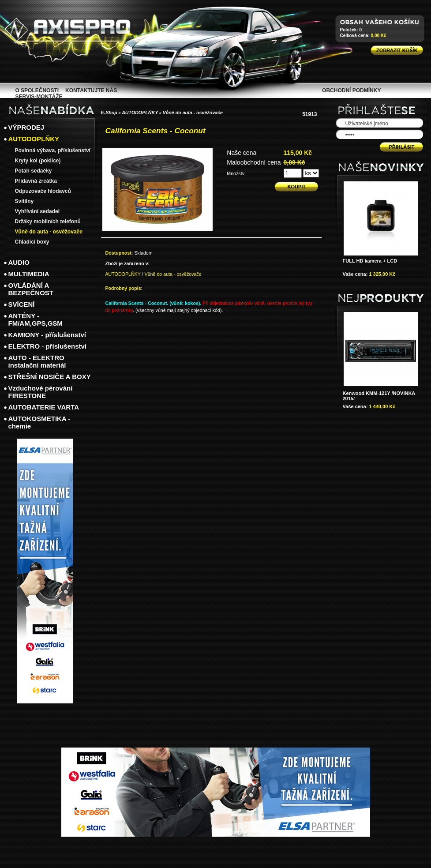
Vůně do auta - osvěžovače (193, 113)
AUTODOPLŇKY (140, 113)
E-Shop (109, 113)
